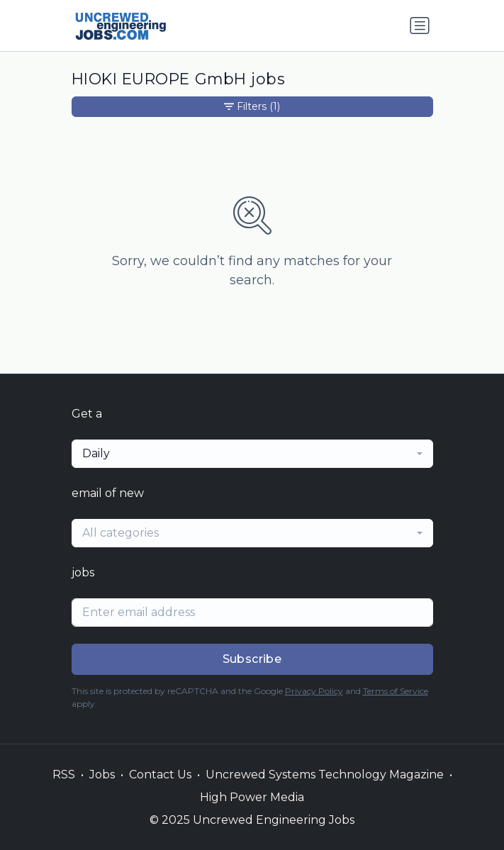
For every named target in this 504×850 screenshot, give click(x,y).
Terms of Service (396, 691)
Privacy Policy (314, 691)
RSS (64, 774)
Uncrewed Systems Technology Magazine (325, 774)
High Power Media (252, 797)
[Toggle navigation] (420, 26)
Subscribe (252, 659)
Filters (252, 107)
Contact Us (160, 774)
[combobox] (252, 454)
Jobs (102, 774)
